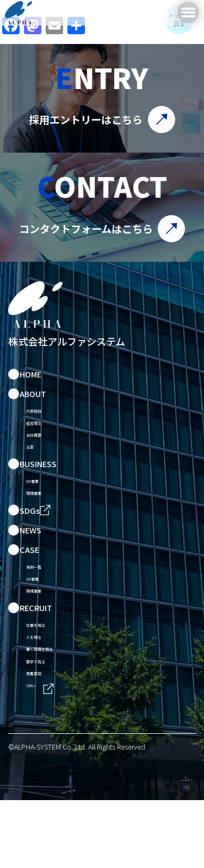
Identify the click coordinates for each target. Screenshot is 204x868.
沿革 (34, 464)
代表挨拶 (42, 414)
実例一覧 (42, 598)
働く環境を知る (55, 705)
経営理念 (42, 430)
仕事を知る (47, 671)
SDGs (36, 756)
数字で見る (47, 722)
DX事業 (39, 503)
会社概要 (42, 447)
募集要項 (42, 738)
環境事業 (42, 520)
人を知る (42, 688)
